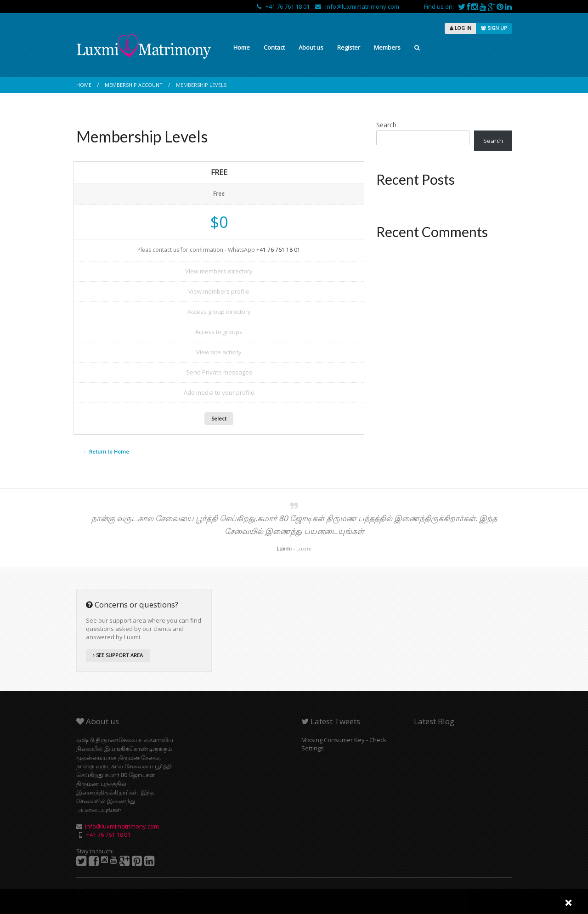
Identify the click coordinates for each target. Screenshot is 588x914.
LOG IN (461, 28)
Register (349, 47)
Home (242, 47)
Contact (274, 47)
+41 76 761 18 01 (284, 6)
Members (387, 47)
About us (311, 47)
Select (219, 418)
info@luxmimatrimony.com (357, 6)
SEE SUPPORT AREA (118, 655)
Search (386, 125)
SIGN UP (494, 28)
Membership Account (134, 85)
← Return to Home (106, 451)
